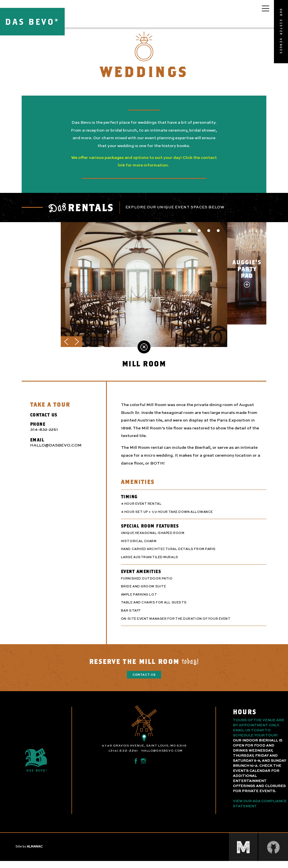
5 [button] (218, 236)
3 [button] (199, 236)
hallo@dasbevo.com (162, 756)
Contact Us (144, 680)
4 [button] (209, 236)
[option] (144, 290)
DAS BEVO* (32, 22)
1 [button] (180, 236)
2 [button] (190, 236)
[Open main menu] (265, 8)
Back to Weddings (144, 352)
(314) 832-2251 (123, 756)
